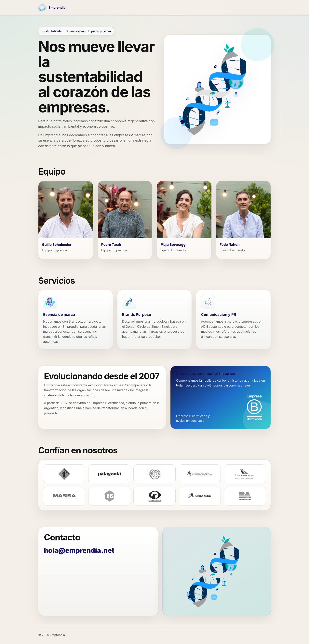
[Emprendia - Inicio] (52, 8)
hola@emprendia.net (79, 550)
